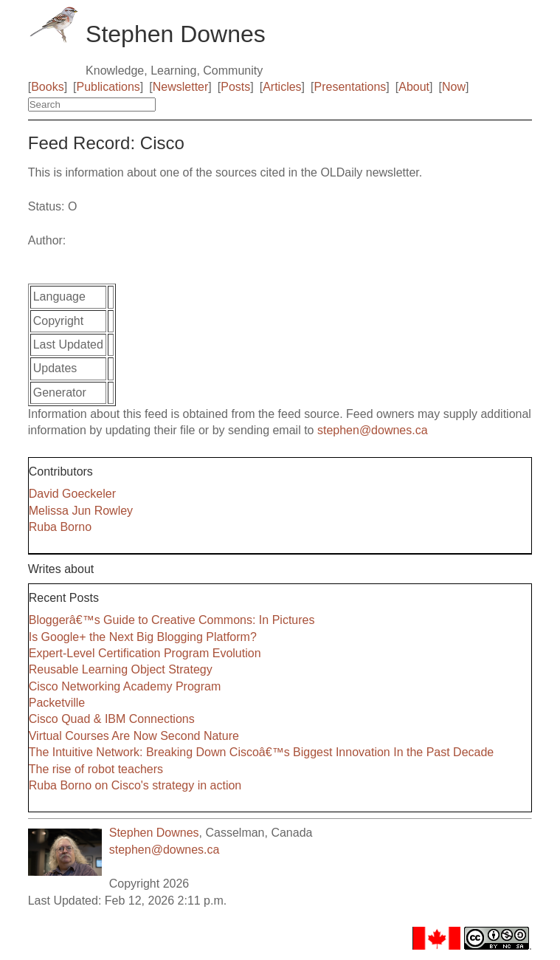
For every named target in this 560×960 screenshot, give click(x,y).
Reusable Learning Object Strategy (121, 669)
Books (47, 87)
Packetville (57, 703)
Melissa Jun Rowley (81, 511)
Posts (235, 87)
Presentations (350, 87)
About (414, 87)
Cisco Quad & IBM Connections (112, 719)
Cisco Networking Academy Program (125, 686)
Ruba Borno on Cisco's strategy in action (135, 785)
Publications (108, 87)
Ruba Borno (60, 527)
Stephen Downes (154, 833)
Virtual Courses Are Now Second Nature (134, 736)
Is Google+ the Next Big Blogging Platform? (143, 637)
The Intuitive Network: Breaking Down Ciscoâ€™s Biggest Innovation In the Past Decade (262, 752)
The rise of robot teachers (96, 769)
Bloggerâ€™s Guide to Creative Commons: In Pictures (172, 620)
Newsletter (181, 87)
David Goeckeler (72, 494)
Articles (282, 87)
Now (454, 87)
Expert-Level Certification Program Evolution (145, 653)
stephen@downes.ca (373, 430)
